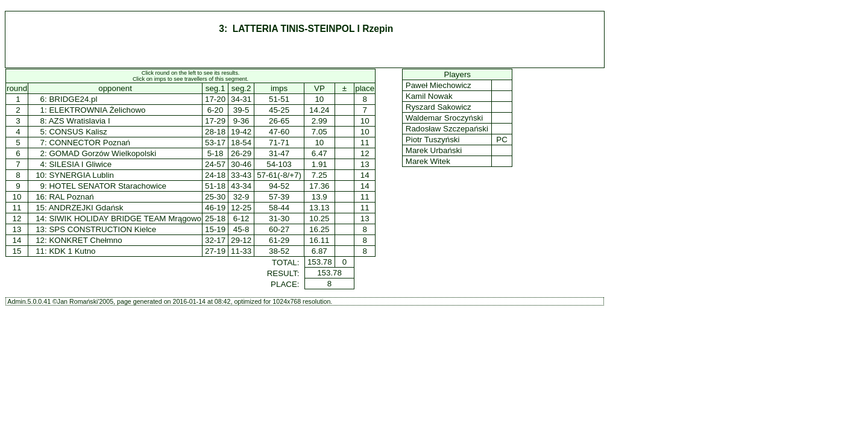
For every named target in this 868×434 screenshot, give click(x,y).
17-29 (215, 121)
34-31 (241, 99)
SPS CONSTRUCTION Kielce (102, 229)
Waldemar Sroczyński (444, 118)
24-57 (215, 164)
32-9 (241, 197)
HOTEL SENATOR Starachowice (108, 186)
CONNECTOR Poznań (90, 143)
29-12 (241, 240)
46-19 (215, 208)
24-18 (215, 175)
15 (17, 251)
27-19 (215, 251)
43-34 (241, 186)
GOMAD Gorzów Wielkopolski (102, 153)
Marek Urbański (434, 150)
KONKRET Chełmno (85, 240)
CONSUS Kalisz (78, 132)
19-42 (241, 132)
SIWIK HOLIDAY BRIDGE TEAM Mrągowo (125, 219)
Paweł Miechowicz (438, 85)
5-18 (215, 153)
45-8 (241, 229)
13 (17, 229)
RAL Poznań (71, 197)
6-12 (241, 219)
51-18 (215, 186)
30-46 (241, 164)
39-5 (241, 110)
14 (17, 240)
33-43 (241, 175)
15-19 (215, 229)
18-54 (241, 143)
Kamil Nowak (429, 96)
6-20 (215, 110)
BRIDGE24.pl (73, 99)
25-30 (215, 197)
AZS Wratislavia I (80, 121)
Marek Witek (428, 161)
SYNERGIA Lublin (81, 175)
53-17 (215, 143)
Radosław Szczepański (447, 129)
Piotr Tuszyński (432, 140)
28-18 (215, 132)
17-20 (215, 99)
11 (17, 208)
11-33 (241, 251)
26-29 (241, 153)
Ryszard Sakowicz (438, 107)
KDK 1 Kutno (72, 251)
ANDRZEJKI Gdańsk (86, 208)
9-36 (241, 121)
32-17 (215, 240)
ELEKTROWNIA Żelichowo (97, 110)
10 (17, 197)
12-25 (241, 208)
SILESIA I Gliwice (80, 164)
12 (17, 219)
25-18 (215, 219)
